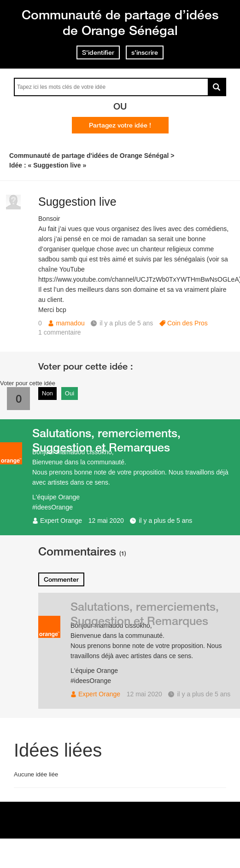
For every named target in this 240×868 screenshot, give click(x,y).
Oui (70, 393)
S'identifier (98, 52)
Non (47, 393)
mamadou (70, 323)
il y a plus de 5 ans (165, 521)
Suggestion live (77, 202)
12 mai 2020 (106, 521)
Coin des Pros (187, 323)
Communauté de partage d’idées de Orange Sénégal (120, 22)
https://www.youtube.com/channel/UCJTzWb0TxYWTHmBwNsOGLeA (139, 279)
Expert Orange (61, 521)
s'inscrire (145, 52)
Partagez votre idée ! (120, 125)
